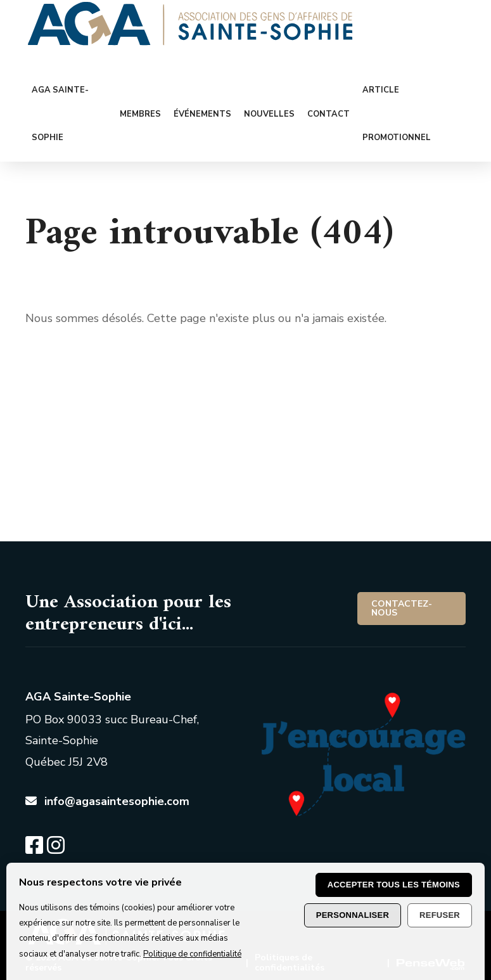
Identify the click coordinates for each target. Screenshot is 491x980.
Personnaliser (353, 915)
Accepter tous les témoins (394, 885)
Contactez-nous (402, 608)
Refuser (440, 915)
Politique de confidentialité (192, 954)
